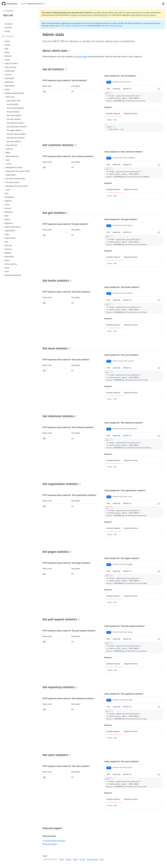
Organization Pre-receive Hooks (18, 171)
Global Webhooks (12, 156)
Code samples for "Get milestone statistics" (124, 423)
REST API (8, 15)
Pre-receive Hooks (12, 182)
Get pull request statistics (61, 619)
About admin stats (56, 51)
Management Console (14, 167)
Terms (62, 859)
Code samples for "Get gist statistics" (121, 219)
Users (8, 190)
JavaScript (117, 89)
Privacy (68, 859)
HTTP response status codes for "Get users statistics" (66, 766)
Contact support (50, 844)
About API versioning (113, 26)
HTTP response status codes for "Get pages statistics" (67, 563)
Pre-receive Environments (15, 179)
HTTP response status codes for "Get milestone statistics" (68, 427)
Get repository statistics (60, 687)
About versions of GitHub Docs (71, 26)
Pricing (82, 859)
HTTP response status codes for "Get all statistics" (65, 80)
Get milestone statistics (60, 416)
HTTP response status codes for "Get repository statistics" (68, 698)
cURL (108, 89)
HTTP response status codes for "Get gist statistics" (66, 224)
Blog (102, 859)
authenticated (81, 57)
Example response (113, 113)
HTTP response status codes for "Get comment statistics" (68, 156)
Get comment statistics (59, 145)
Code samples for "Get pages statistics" (122, 558)
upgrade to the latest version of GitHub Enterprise (89, 15)
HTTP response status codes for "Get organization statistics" (70, 495)
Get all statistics (55, 69)
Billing (8, 153)
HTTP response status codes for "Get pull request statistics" (69, 631)
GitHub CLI (127, 89)
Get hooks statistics (57, 280)
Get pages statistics (57, 552)
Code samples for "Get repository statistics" (124, 694)
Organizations (11, 175)
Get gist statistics (55, 213)
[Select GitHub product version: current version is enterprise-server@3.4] (34, 4)
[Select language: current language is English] (163, 4)
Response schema (131, 113)
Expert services (92, 859)
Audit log (9, 149)
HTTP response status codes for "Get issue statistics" (66, 360)
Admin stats (10, 97)
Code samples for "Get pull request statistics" (125, 626)
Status (75, 859)
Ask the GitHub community (54, 841)
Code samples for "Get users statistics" (122, 761)
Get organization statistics (62, 484)
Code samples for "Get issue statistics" (122, 355)
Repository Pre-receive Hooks (17, 186)
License (8, 164)
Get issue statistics (56, 348)
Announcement (11, 145)
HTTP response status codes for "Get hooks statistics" (67, 292)
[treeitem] (20, 24)
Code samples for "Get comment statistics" (124, 152)
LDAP (8, 160)
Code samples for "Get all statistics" (120, 76)
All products (8, 11)
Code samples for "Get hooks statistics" (122, 287)
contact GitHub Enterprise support (143, 15)
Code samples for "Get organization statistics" (125, 490)
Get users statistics (57, 755)
